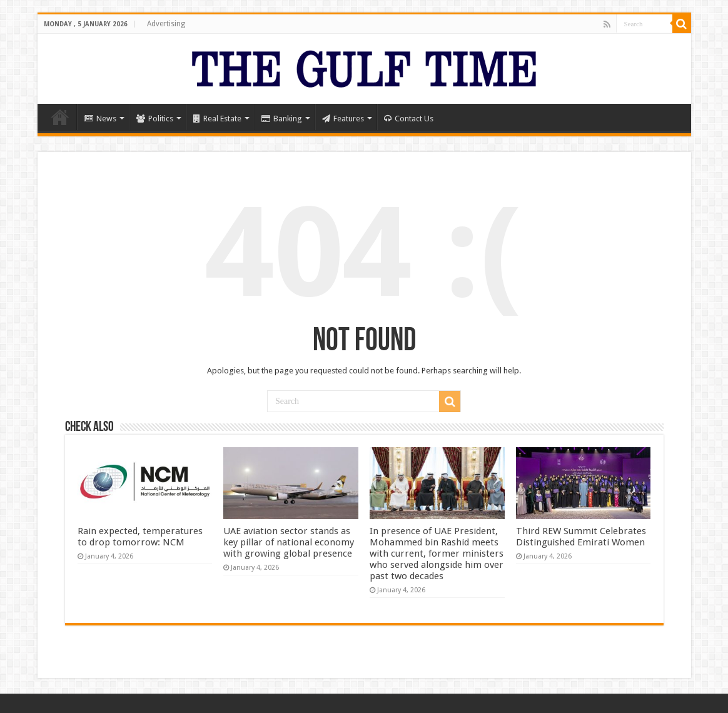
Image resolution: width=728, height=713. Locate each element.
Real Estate (217, 119)
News (100, 119)
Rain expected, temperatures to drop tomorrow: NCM (140, 537)
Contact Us (409, 119)
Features (343, 119)
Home (60, 117)
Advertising (166, 24)
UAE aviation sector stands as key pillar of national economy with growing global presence (289, 542)
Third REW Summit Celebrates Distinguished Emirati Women (581, 537)
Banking (282, 119)
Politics (155, 119)
